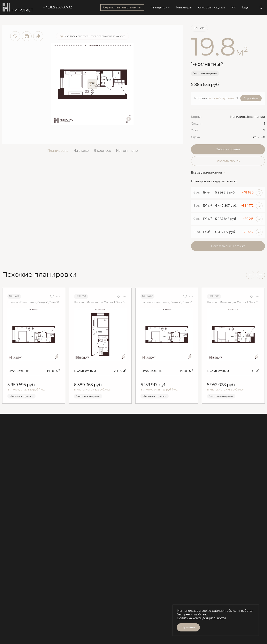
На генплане (127, 151)
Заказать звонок (228, 161)
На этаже (81, 151)
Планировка (58, 151)
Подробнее (251, 98)
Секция (197, 124)
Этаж (195, 130)
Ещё (245, 7)
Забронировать (228, 149)
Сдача (195, 137)
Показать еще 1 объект (228, 246)
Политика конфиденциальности (201, 618)
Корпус (197, 117)
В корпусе (102, 151)
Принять (188, 627)
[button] (261, 275)
